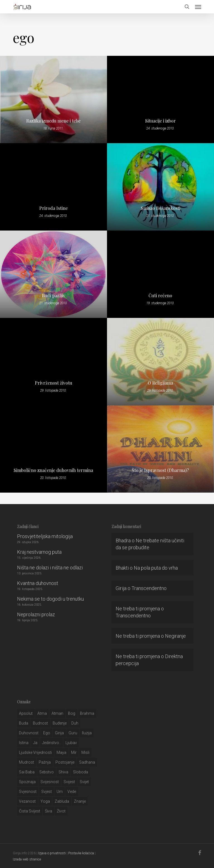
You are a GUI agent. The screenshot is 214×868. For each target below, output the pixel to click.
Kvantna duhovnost (38, 583)
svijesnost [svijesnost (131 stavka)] (50, 782)
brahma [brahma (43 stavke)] (87, 713)
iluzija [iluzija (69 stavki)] (87, 733)
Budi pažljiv (53, 296)
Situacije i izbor (160, 121)
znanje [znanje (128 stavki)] (80, 801)
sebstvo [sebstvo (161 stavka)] (47, 772)
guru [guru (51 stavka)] (73, 733)
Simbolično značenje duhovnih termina (53, 470)
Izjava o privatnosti (52, 853)
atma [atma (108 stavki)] (42, 713)
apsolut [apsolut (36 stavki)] (26, 713)
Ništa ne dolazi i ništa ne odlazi (50, 568)
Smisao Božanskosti (160, 208)
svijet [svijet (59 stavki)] (84, 782)
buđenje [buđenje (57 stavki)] (60, 723)
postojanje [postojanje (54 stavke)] (65, 762)
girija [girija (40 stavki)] (59, 733)
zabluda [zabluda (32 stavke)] (62, 801)
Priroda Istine (53, 208)
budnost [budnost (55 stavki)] (40, 723)
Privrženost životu (53, 383)
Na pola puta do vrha (156, 568)
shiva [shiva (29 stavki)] (63, 772)
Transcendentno (149, 588)
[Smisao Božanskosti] (160, 187)
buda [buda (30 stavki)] (24, 723)
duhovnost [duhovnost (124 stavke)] (29, 733)
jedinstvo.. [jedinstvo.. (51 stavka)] (51, 743)
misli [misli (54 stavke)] (85, 752)
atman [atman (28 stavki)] (57, 713)
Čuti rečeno (160, 296)
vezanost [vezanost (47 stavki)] (27, 801)
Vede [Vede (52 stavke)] (72, 792)
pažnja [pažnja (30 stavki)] (45, 762)
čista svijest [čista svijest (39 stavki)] (30, 811)
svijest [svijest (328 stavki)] (69, 782)
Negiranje (175, 636)
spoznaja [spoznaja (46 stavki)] (27, 782)
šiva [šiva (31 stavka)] (48, 811)
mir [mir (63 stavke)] (74, 752)
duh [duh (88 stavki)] (75, 723)
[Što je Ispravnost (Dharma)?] (160, 449)
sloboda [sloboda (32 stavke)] (81, 772)
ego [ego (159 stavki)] (47, 733)
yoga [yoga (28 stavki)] (45, 801)
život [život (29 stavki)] (61, 811)
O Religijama (160, 383)
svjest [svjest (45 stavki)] (47, 792)
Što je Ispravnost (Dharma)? (160, 470)
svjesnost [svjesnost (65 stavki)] (28, 792)
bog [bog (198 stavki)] (72, 713)
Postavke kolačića (81, 853)
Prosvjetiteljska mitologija (45, 536)
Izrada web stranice (27, 859)
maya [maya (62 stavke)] (61, 752)
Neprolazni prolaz (36, 614)
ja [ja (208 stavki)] (35, 743)
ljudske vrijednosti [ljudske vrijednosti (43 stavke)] (35, 752)
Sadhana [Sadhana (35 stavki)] (87, 762)
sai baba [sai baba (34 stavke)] (27, 772)
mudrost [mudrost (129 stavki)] (26, 762)
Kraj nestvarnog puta (39, 552)
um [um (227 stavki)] (60, 792)
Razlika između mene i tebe (53, 121)
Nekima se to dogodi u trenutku (50, 599)
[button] (198, 7)
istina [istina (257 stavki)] (24, 743)
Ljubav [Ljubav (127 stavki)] (71, 743)
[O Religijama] (160, 362)
